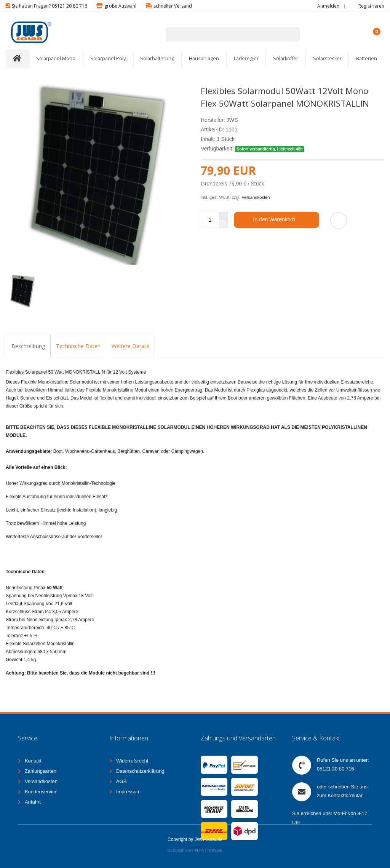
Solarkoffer (286, 58)
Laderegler (246, 58)
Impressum (128, 792)
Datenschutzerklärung (140, 771)
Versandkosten (256, 197)
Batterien (367, 58)
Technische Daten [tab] (78, 346)
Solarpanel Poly (108, 58)
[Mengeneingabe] (210, 220)
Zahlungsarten (41, 771)
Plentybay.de (209, 851)
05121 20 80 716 (336, 769)
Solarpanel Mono (56, 58)
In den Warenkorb (283, 220)
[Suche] (290, 34)
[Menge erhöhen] (224, 216)
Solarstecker (327, 58)
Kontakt (33, 761)
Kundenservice (41, 792)
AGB (121, 781)
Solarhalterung (157, 58)
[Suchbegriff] (223, 34)
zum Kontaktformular (340, 795)
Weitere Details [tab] (130, 346)
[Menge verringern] (224, 224)
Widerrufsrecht (132, 761)
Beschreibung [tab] (28, 346)
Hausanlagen (204, 58)
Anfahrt (33, 802)
